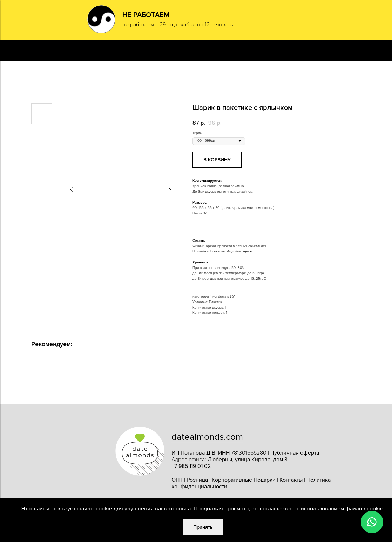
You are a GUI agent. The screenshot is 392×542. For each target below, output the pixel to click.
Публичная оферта (295, 453)
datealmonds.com (207, 437)
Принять (203, 527)
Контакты (291, 480)
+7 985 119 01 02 (191, 466)
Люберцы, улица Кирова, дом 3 (248, 460)
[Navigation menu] (12, 51)
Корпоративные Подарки (244, 480)
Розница (197, 480)
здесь (247, 251)
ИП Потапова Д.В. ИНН (201, 453)
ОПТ (177, 480)
